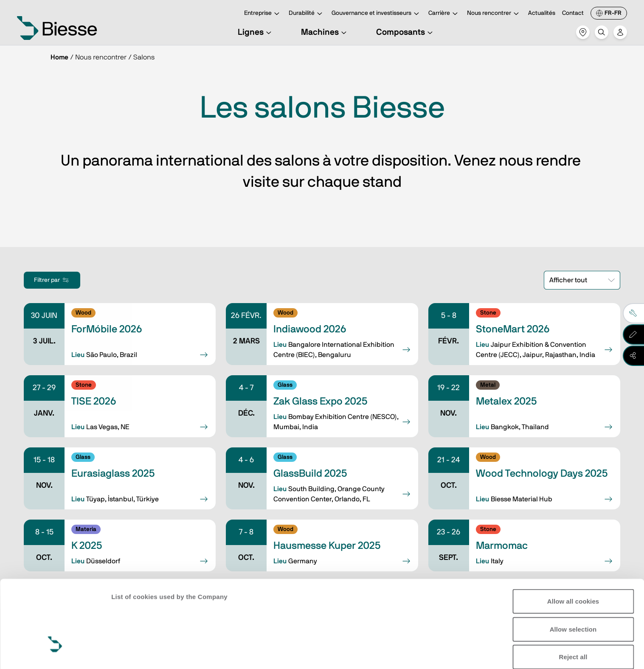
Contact (573, 13)
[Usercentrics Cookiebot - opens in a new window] (55, 652)
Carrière (444, 14)
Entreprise (263, 14)
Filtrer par (52, 280)
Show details (131, 652)
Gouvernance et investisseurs (377, 14)
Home (59, 57)
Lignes (256, 32)
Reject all (573, 591)
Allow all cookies (573, 535)
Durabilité (307, 14)
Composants (406, 32)
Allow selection (573, 563)
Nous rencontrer (494, 14)
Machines (325, 32)
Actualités (542, 13)
